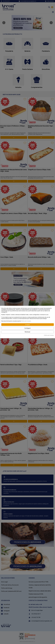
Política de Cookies (26, 321)
